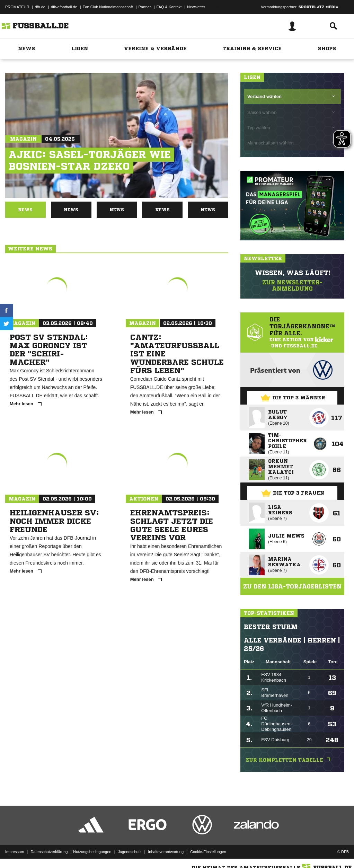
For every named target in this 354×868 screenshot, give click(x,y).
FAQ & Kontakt (169, 7)
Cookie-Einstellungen (208, 852)
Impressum (15, 852)
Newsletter (196, 7)
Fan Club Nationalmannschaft (108, 7)
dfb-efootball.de (64, 7)
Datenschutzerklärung (49, 852)
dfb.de (40, 7)
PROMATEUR (17, 7)
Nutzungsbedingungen (92, 852)
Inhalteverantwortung (166, 852)
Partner (145, 7)
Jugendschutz (130, 852)
